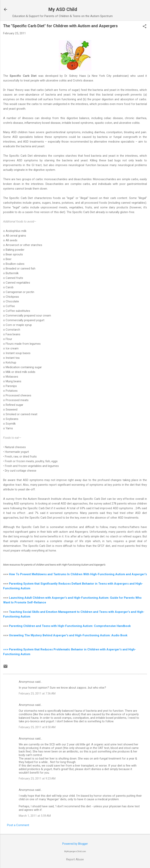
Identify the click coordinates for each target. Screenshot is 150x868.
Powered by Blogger (75, 844)
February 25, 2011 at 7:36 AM (37, 693)
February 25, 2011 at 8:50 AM (37, 727)
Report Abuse (75, 859)
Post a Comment (18, 825)
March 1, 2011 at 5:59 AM (35, 816)
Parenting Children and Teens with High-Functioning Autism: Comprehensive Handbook (70, 626)
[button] (145, 27)
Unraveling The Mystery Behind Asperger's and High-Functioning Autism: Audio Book (68, 635)
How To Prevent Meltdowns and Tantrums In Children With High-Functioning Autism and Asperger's (78, 574)
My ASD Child (63, 9)
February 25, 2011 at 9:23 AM (37, 778)
